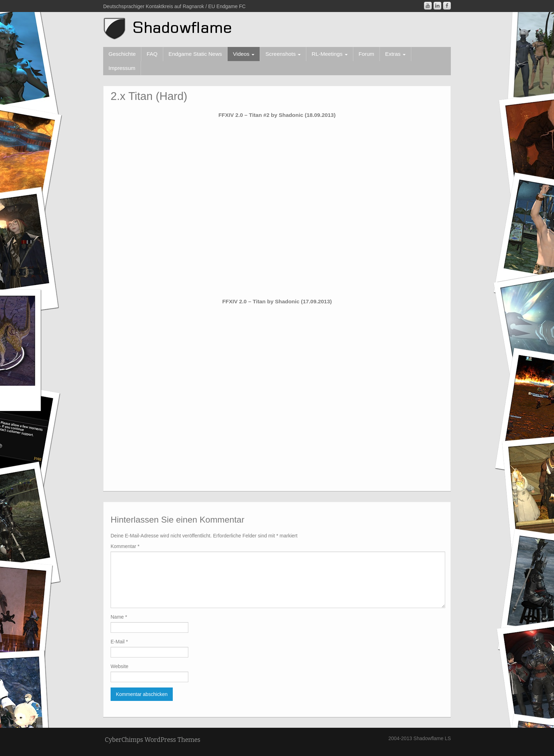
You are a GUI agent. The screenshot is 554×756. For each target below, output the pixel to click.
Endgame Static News (195, 54)
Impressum (122, 68)
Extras (395, 54)
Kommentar (125, 546)
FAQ (152, 54)
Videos (244, 54)
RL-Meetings (330, 54)
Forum (366, 54)
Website (119, 666)
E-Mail (119, 642)
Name (119, 617)
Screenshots (283, 54)
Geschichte (122, 54)
